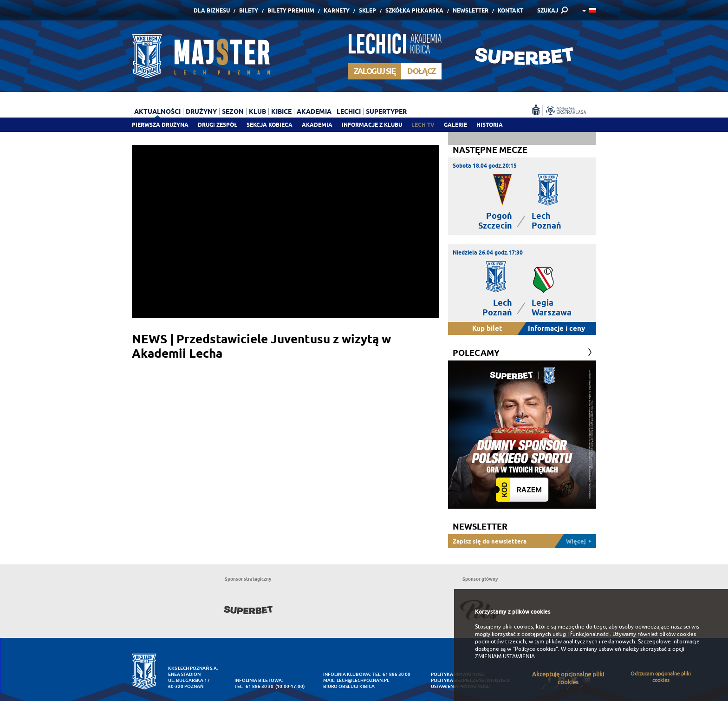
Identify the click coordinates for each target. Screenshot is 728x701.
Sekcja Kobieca (270, 125)
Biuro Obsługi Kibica (349, 686)
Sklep (367, 10)
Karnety (337, 10)
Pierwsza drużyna (160, 125)
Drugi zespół (218, 125)
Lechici (349, 111)
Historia (490, 125)
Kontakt (510, 10)
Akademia (317, 125)
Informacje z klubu (372, 125)
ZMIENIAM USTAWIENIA (505, 656)
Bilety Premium (291, 10)
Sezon (233, 111)
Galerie (455, 125)
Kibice (281, 111)
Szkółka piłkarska (414, 10)
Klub (257, 111)
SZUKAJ (548, 10)
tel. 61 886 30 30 (254, 686)
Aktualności (157, 111)
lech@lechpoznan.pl (363, 680)
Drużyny (201, 111)
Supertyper (386, 111)
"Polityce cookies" (535, 649)
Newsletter (471, 10)
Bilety (249, 10)
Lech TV (423, 125)
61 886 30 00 (396, 674)
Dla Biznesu (212, 10)
